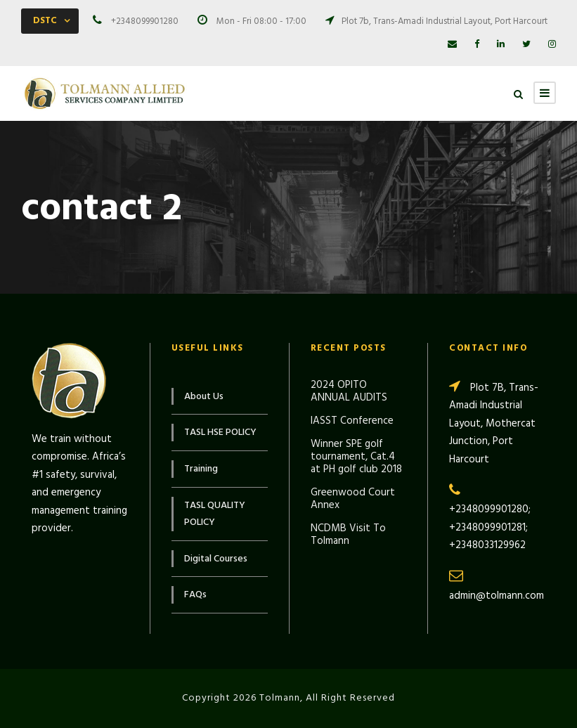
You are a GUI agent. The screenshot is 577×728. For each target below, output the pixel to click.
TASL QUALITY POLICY (215, 514)
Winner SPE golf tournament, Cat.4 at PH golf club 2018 (356, 457)
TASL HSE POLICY (220, 433)
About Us (204, 397)
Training (201, 469)
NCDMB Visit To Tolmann (348, 535)
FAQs (195, 595)
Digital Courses (216, 559)
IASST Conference (352, 421)
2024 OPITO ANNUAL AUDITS (349, 391)
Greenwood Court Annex (353, 499)
